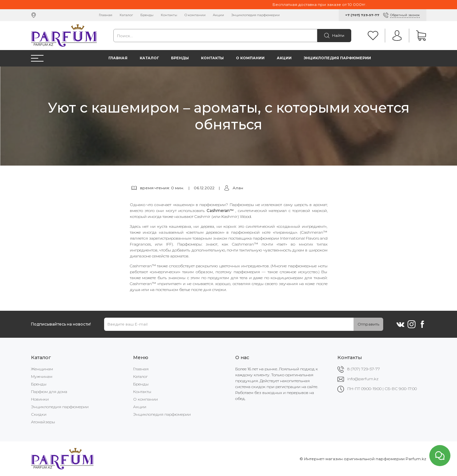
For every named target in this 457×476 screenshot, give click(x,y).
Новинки (40, 399)
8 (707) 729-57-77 (364, 369)
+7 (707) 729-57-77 (362, 15)
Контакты (169, 15)
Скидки (39, 414)
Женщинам (42, 369)
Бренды (147, 15)
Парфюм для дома (49, 392)
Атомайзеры (43, 422)
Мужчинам (42, 376)
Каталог (126, 15)
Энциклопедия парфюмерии (256, 15)
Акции (218, 15)
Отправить (368, 324)
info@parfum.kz (363, 379)
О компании (195, 15)
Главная (106, 15)
